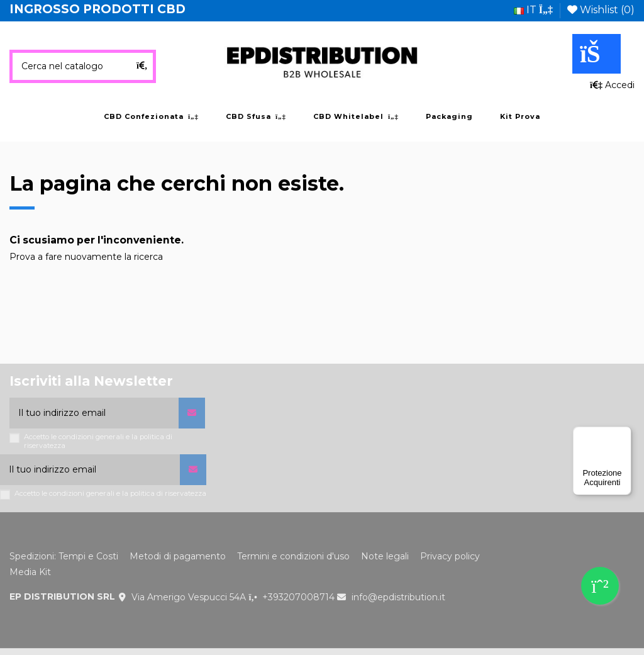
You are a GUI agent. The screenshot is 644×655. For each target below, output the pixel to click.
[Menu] (624, 434)
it (533, 10)
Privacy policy (450, 556)
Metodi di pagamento (178, 556)
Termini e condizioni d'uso (293, 556)
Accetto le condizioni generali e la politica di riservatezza (98, 441)
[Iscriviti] (192, 413)
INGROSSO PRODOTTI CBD (97, 9)
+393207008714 (298, 597)
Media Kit (30, 572)
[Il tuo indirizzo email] (94, 413)
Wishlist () (601, 10)
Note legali (385, 556)
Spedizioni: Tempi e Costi (64, 556)
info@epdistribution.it (398, 597)
